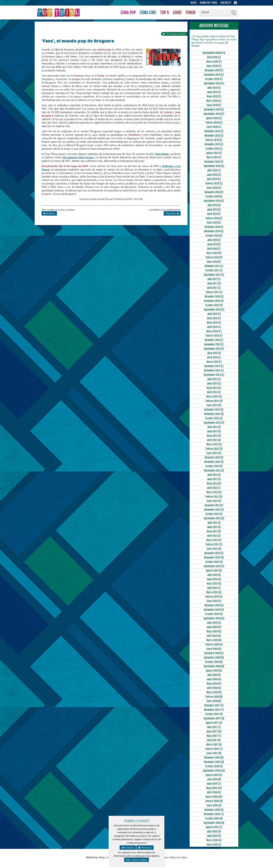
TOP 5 (164, 13)
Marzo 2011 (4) (214, 540)
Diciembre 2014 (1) (214, 366)
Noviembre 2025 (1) (214, 75)
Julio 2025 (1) (214, 88)
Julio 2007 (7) (214, 727)
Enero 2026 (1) (214, 66)
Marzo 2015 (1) (214, 362)
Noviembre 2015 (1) (214, 344)
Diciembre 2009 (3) (214, 605)
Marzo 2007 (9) (214, 745)
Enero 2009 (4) (214, 649)
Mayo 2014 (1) (214, 388)
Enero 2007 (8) (214, 753)
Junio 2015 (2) (214, 353)
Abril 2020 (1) (214, 179)
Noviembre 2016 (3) (214, 301)
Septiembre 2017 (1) (214, 275)
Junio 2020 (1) (214, 175)
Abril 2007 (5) (214, 740)
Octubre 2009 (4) (214, 614)
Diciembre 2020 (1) (214, 162)
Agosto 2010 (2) (214, 571)
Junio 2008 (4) (214, 679)
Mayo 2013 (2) (214, 436)
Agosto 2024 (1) (214, 118)
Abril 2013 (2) (214, 440)
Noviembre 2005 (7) (214, 814)
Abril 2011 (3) (214, 536)
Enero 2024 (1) (214, 127)
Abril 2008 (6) (214, 688)
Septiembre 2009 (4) (214, 618)
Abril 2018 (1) (214, 249)
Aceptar (128, 848)
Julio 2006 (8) (214, 779)
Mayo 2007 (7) (214, 736)
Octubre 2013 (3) (214, 418)
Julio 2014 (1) (214, 379)
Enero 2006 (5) (214, 805)
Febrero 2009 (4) (214, 645)
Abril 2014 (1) (214, 392)
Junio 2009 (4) (214, 627)
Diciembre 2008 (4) (214, 653)
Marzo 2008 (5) (214, 692)
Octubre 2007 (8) (214, 714)
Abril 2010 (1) (214, 588)
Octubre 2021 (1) (214, 149)
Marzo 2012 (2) (214, 492)
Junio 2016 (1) (214, 318)
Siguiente (172, 213)
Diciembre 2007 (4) (214, 705)
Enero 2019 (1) (214, 223)
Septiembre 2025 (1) (214, 83)
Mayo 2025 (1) (214, 96)
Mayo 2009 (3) (214, 631)
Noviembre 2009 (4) (214, 610)
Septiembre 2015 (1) (214, 349)
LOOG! (177, 13)
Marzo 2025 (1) (214, 101)
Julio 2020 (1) (214, 170)
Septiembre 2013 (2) (214, 423)
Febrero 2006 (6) (214, 801)
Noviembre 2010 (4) (214, 558)
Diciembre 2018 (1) (214, 227)
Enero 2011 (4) (214, 549)
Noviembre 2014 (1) (214, 370)
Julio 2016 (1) (214, 314)
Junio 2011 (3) (214, 527)
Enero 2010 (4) (214, 601)
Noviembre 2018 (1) (214, 231)
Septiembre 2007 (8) (214, 718)
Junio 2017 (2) (214, 284)
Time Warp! (162, 154)
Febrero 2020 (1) (214, 183)
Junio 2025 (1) (214, 92)
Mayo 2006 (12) (214, 788)
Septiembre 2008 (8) (214, 666)
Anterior (49, 213)
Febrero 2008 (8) (214, 697)
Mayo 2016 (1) (214, 323)
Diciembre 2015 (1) (214, 340)
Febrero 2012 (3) (214, 497)
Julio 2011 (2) (214, 523)
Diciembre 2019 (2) (214, 192)
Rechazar (145, 848)
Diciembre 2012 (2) (214, 457)
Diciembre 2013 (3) (214, 410)
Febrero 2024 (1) (214, 123)
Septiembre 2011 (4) (214, 518)
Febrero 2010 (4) (214, 597)
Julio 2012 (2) (214, 475)
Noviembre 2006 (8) (214, 762)
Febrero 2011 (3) (214, 544)
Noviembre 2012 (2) (214, 462)
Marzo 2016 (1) (214, 331)
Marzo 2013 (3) (214, 444)
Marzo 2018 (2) (214, 253)
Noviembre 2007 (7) (214, 710)
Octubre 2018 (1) (214, 236)
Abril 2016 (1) (214, 327)
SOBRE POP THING (208, 3)
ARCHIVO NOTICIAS (214, 26)
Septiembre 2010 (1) (214, 566)
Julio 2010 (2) (214, 575)
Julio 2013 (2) (214, 427)
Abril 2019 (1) (214, 214)
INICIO (194, 3)
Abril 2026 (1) (214, 57)
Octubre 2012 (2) (214, 466)
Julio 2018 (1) (214, 240)
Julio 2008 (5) (214, 675)
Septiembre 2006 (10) (214, 771)
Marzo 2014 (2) (214, 397)
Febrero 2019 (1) (214, 218)
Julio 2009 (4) (214, 623)
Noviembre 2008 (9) (214, 658)
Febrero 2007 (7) (214, 749)
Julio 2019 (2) (214, 205)
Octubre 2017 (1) (214, 270)
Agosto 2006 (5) (214, 775)
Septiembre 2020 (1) (214, 166)
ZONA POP (128, 13)
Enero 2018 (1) (214, 262)
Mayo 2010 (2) (214, 584)
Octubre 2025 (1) (214, 79)
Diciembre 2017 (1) (214, 266)
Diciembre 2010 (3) (214, 553)
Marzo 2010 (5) (214, 592)
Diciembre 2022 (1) (214, 136)
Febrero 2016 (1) (214, 336)
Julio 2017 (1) (214, 279)
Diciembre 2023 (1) (214, 131)
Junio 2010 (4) (214, 579)
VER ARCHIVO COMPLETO (214, 53)
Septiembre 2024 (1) (214, 114)
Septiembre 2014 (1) (214, 375)
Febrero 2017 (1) (214, 292)
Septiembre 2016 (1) (214, 310)
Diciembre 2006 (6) (214, 758)
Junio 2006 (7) (214, 784)
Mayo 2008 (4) (214, 684)
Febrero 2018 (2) (214, 257)
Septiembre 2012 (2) (214, 471)
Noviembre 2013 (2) (214, 414)
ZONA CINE (148, 13)
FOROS (191, 13)
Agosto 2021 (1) (214, 153)
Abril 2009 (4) (214, 636)
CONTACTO (226, 3)
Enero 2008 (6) (214, 701)
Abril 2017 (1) (214, 288)
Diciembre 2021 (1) (214, 144)
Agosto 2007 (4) (214, 723)
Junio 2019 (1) (214, 210)
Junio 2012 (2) (214, 479)
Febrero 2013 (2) (214, 449)
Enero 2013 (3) (214, 453)
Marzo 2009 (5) (214, 640)
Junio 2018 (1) (214, 244)
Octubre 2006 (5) (214, 766)
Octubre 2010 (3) (214, 562)
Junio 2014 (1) (214, 384)
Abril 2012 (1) (214, 488)
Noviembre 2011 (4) (214, 510)
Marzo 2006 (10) (214, 797)
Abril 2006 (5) (214, 792)
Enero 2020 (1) (214, 188)
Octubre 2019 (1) (214, 197)
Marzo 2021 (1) (214, 157)
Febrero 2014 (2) (214, 401)
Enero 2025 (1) (214, 105)
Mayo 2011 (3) (214, 531)
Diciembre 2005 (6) (214, 810)
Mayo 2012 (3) (214, 484)
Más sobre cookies (136, 860)
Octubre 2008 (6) (214, 662)
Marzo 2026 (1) (214, 62)
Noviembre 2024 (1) (214, 110)
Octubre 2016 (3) (214, 305)
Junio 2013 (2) (214, 431)
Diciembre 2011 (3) (214, 505)
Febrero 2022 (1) (214, 140)
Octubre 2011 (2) (214, 514)
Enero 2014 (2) (214, 405)
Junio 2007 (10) (214, 732)
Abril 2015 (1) (214, 357)
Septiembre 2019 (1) (214, 201)
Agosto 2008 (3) (214, 671)
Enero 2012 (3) (214, 501)
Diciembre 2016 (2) (214, 297)
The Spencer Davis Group (78, 157)
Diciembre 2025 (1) (214, 70)
